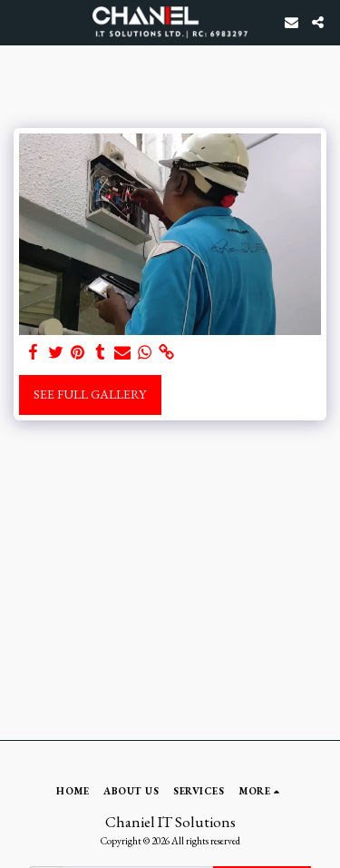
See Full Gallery (90, 394)
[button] (20, 22)
